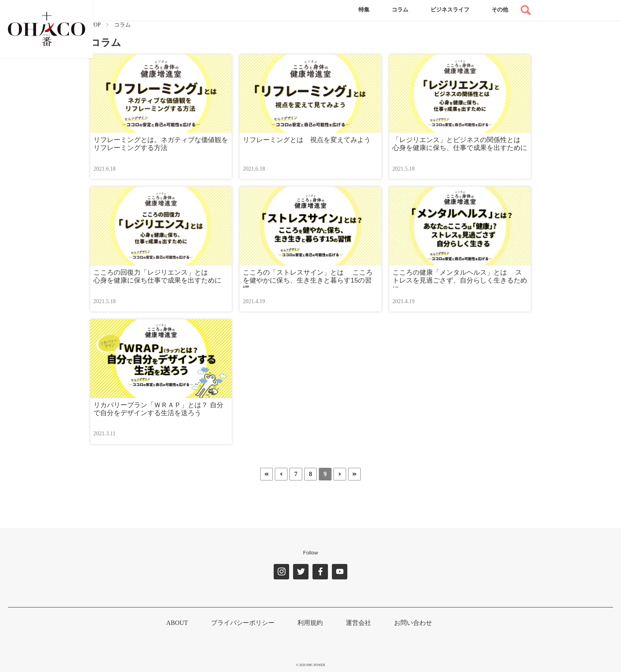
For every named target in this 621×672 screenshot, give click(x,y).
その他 (500, 10)
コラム (400, 10)
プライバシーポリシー (243, 623)
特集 (364, 10)
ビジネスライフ (450, 10)
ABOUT (177, 623)
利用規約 (310, 623)
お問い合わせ (413, 623)
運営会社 (358, 623)
